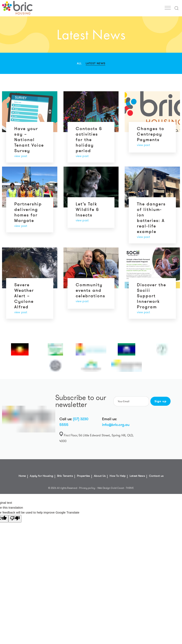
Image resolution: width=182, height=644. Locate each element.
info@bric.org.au (116, 425)
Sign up (160, 401)
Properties (83, 476)
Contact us (156, 476)
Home (22, 476)
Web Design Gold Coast (111, 488)
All (79, 63)
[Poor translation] (15, 519)
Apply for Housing (41, 476)
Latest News (95, 63)
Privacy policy (87, 488)
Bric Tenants (65, 476)
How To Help (118, 476)
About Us (100, 476)
